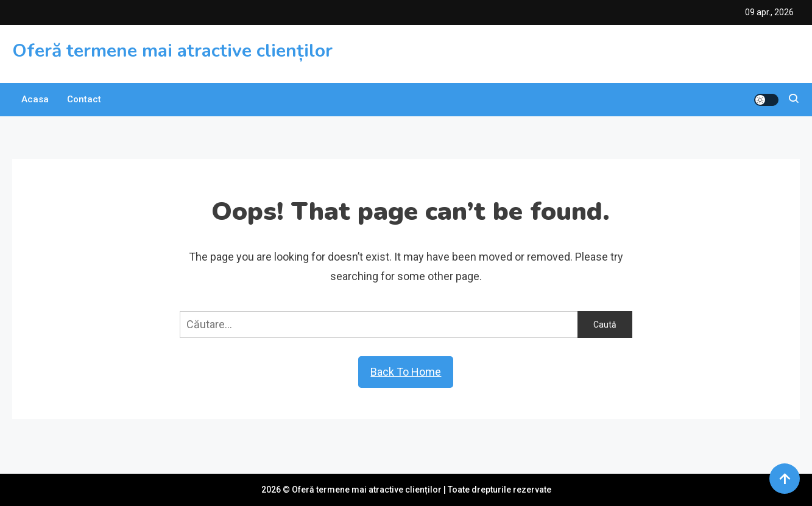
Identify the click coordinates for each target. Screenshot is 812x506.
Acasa (35, 99)
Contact (84, 99)
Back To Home (406, 372)
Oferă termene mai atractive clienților (172, 51)
